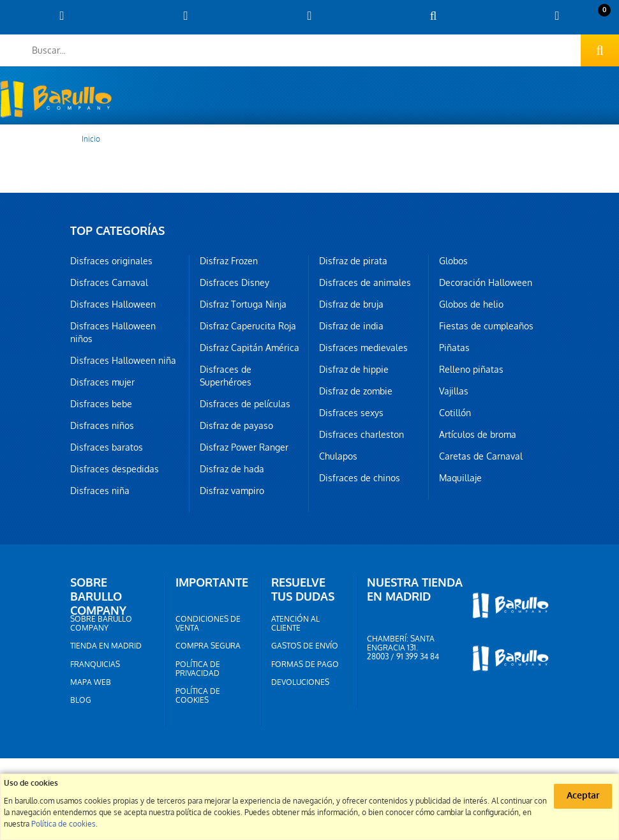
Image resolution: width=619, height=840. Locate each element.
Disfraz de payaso (236, 426)
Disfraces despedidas (115, 469)
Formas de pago (305, 664)
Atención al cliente (295, 624)
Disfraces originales (111, 261)
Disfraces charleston (362, 435)
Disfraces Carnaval (109, 283)
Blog (81, 700)
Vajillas (454, 391)
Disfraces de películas (245, 404)
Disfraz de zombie (356, 391)
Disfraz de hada (232, 469)
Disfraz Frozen (229, 261)
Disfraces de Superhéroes (226, 376)
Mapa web (91, 682)
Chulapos (338, 456)
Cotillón (455, 413)
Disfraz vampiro (232, 491)
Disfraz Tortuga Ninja (243, 304)
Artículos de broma (478, 435)
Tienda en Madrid (106, 646)
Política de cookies (198, 696)
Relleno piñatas (471, 370)
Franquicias (95, 664)
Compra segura (208, 646)
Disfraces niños (102, 426)
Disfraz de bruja (351, 304)
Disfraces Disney (235, 283)
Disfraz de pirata (353, 261)
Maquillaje (460, 478)
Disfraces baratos (107, 447)
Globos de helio (471, 304)
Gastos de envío (305, 646)
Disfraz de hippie (354, 370)
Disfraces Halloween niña (123, 361)
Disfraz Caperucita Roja (248, 326)
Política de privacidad (198, 669)
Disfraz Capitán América (250, 348)
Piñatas (454, 348)
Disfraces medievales (363, 348)
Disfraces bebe (101, 404)
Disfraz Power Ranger (244, 447)
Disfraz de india (351, 326)
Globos (453, 261)
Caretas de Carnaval (481, 456)
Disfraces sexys (351, 413)
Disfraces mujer (102, 382)
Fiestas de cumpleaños (486, 326)
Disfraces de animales (365, 283)
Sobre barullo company (101, 624)
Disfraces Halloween (113, 304)
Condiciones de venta (208, 624)
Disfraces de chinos (360, 478)
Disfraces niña (100, 491)
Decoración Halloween (486, 283)
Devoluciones (300, 682)
